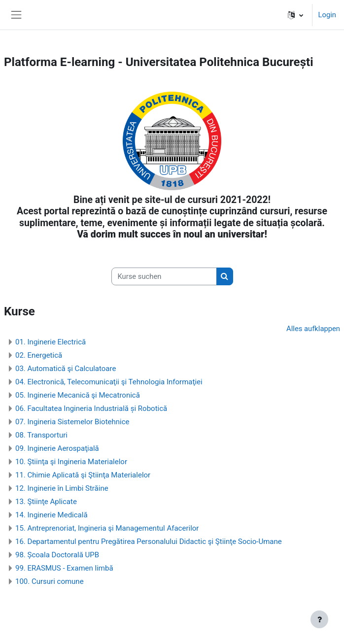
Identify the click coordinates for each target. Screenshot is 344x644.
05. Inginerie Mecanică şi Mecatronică (78, 395)
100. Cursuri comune (50, 581)
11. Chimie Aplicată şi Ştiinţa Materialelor (83, 475)
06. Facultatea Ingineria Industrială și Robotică (91, 408)
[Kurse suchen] (164, 276)
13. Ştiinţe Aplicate (46, 502)
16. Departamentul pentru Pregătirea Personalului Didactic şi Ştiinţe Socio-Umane (149, 542)
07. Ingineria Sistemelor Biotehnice (72, 422)
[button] (295, 15)
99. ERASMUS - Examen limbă (64, 568)
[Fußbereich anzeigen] (319, 619)
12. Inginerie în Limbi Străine (62, 488)
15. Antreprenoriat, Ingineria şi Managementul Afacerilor (107, 528)
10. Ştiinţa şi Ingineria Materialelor (71, 462)
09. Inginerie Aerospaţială (57, 448)
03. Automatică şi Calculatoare (66, 369)
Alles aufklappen (313, 329)
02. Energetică (39, 355)
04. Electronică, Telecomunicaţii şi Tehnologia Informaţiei (109, 382)
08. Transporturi (41, 435)
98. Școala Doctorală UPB (57, 555)
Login (327, 15)
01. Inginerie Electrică (51, 342)
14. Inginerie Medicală (52, 515)
